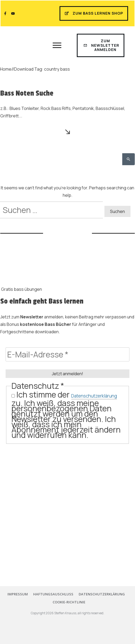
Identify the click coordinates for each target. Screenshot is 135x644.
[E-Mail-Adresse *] (67, 354)
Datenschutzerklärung (94, 396)
